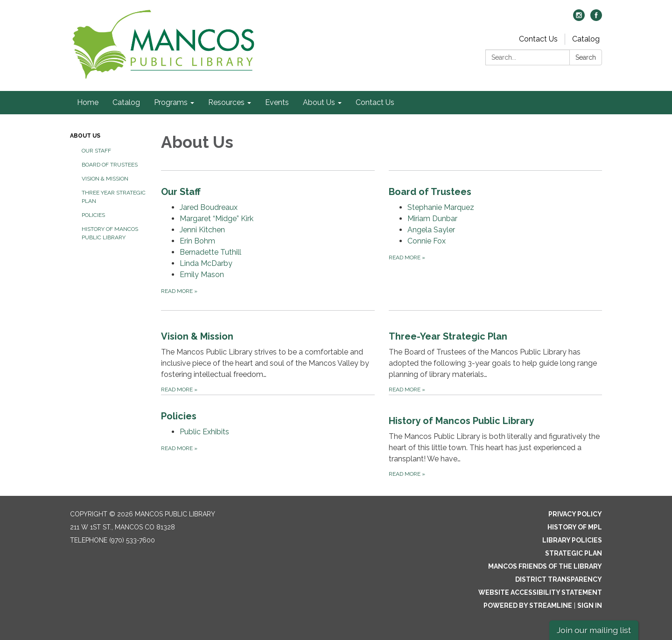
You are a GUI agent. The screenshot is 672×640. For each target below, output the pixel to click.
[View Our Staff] (268, 192)
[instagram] (579, 18)
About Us (85, 136)
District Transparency (559, 579)
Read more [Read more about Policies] (179, 448)
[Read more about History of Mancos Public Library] (496, 437)
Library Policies (572, 540)
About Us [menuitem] (319, 102)
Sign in (590, 605)
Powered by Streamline (528, 605)
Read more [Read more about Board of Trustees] (407, 257)
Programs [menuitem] (171, 102)
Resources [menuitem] (226, 102)
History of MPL (575, 527)
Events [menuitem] (277, 102)
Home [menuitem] (88, 102)
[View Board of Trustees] (496, 192)
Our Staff (96, 151)
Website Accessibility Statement (540, 592)
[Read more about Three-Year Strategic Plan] (496, 352)
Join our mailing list (594, 630)
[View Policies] (268, 416)
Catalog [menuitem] (126, 102)
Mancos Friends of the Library (545, 566)
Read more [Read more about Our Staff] (179, 291)
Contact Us (538, 39)
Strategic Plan (574, 553)
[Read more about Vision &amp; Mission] (268, 352)
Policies (93, 215)
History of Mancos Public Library (110, 233)
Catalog (586, 39)
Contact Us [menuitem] (375, 102)
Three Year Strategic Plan (114, 197)
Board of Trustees (110, 165)
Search (586, 57)
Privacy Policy (575, 514)
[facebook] (596, 18)
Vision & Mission (105, 179)
